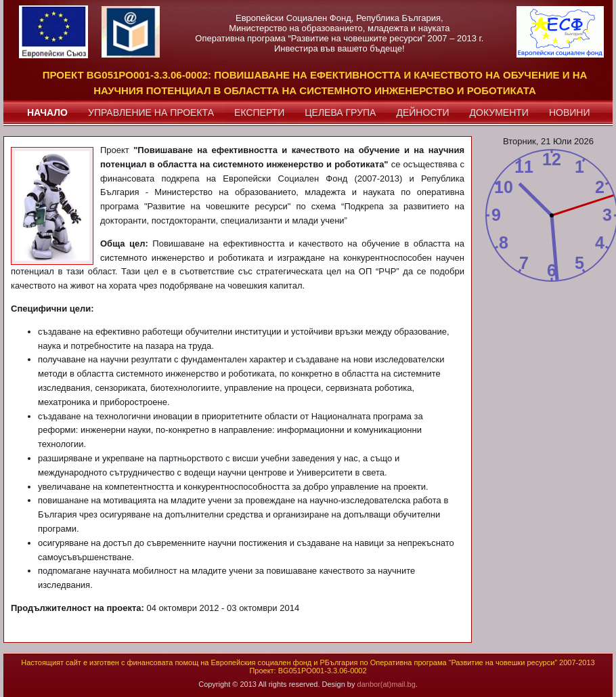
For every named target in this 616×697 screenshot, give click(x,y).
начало (47, 112)
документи (499, 112)
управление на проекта (151, 112)
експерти (259, 112)
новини (570, 112)
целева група (340, 112)
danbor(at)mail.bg (387, 684)
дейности (422, 112)
